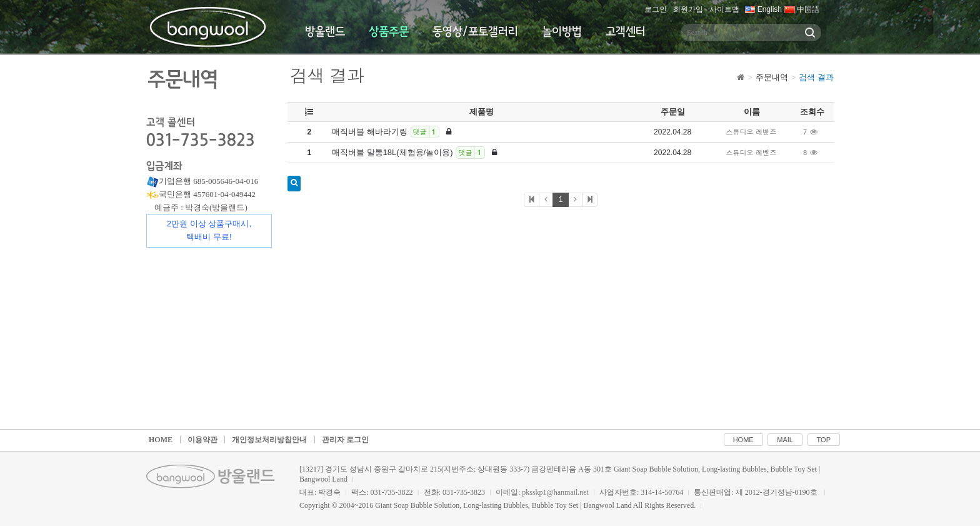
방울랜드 (325, 32)
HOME (161, 440)
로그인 (656, 9)
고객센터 (626, 32)
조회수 (812, 112)
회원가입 (688, 9)
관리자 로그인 (345, 440)
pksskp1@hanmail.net (555, 492)
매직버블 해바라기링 (392, 132)
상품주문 (389, 32)
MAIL (785, 440)
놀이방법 (562, 32)
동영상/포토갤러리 (475, 32)
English (763, 9)
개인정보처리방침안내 (269, 440)
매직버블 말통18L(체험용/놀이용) (414, 153)
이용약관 (202, 440)
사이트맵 (724, 9)
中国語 (802, 9)
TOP (824, 440)
